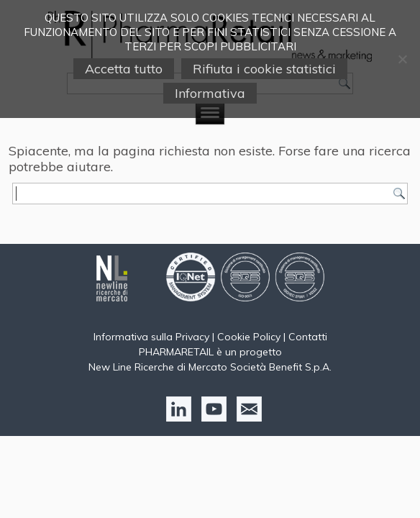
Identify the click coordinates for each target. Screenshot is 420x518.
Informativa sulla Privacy (151, 337)
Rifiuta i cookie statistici (264, 69)
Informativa (210, 93)
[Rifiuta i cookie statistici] (402, 59)
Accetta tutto (124, 69)
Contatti (308, 337)
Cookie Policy (249, 337)
